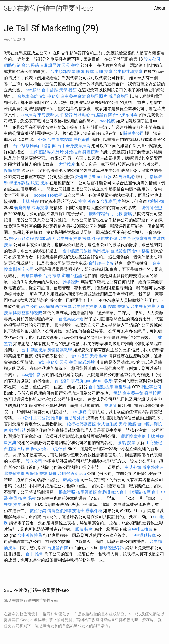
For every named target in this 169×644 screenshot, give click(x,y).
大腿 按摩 (104, 72)
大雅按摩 (67, 164)
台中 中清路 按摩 (135, 492)
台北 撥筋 (30, 65)
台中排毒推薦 (140, 529)
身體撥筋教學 (60, 350)
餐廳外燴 (22, 208)
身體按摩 (91, 152)
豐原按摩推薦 (133, 436)
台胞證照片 (50, 65)
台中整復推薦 (30, 535)
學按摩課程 (19, 183)
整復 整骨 (48, 474)
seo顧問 (33, 90)
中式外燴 (133, 467)
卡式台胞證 (107, 424)
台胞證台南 (102, 115)
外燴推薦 (73, 152)
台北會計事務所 (69, 381)
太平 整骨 (64, 115)
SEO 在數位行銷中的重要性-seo (48, 8)
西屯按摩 (63, 307)
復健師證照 (152, 208)
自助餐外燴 (75, 418)
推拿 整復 (87, 201)
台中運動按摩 (101, 387)
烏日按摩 (101, 251)
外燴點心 (82, 115)
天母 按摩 (107, 307)
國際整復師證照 (28, 313)
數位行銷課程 (21, 239)
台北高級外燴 (71, 319)
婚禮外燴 (156, 201)
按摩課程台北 (101, 214)
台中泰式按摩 (60, 140)
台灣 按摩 (52, 276)
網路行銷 (12, 65)
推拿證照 (71, 282)
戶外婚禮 (81, 140)
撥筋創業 (12, 170)
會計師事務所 (101, 263)
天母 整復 (71, 65)
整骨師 (32, 474)
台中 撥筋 (80, 356)
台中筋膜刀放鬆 (77, 251)
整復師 (123, 307)
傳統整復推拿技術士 (66, 511)
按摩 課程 (91, 239)
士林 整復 (30, 201)
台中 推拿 (34, 554)
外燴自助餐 (86, 177)
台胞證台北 (108, 492)
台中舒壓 (50, 90)
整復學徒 (123, 387)
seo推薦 (29, 115)
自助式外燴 (36, 449)
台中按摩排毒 (125, 115)
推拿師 (57, 418)
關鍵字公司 (134, 133)
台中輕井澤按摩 (128, 72)
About (160, 8)
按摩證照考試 (112, 548)
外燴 (42, 140)
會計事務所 (49, 96)
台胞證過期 (68, 474)
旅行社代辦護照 (81, 424)
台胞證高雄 (28, 96)
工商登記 (38, 152)
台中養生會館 (73, 96)
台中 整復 (141, 251)
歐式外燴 (56, 152)
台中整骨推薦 (69, 239)
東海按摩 (46, 115)
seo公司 (25, 418)
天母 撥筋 (68, 90)
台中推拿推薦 (85, 307)
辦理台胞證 (119, 96)
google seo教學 (48, 195)
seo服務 (104, 177)
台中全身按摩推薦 (74, 146)
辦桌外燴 (151, 467)
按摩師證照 (45, 239)
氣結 (118, 393)
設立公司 (152, 59)
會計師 (50, 146)
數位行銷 (17, 430)
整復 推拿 (13, 504)
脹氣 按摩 (85, 72)
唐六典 (10, 443)
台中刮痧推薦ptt (28, 146)
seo (83, 474)
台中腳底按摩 (34, 350)
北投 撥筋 (123, 214)
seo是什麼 (31, 375)
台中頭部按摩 (63, 72)
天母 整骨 (98, 356)
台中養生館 (133, 393)
